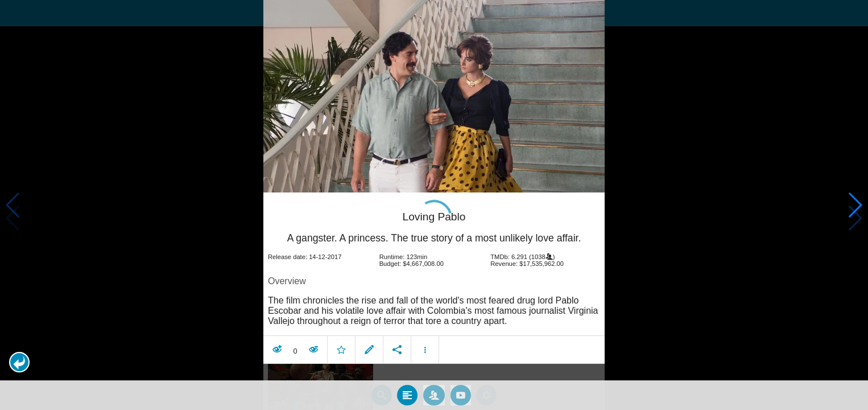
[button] (19, 362)
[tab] (407, 364)
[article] (434, 250)
